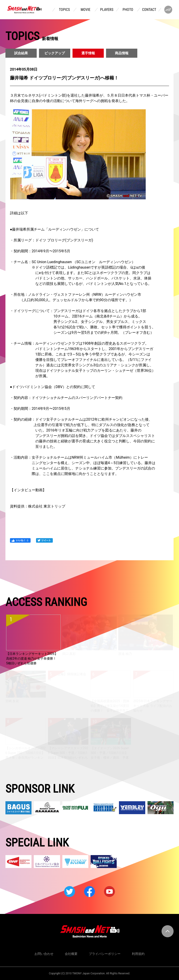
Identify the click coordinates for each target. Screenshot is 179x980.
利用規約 (138, 954)
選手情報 (88, 53)
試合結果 (21, 53)
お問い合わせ (44, 954)
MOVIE (86, 10)
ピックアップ (55, 53)
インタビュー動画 (28, 490)
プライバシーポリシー (105, 954)
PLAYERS (107, 10)
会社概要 (71, 954)
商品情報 (122, 53)
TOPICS (64, 10)
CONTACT (149, 10)
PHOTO (128, 10)
